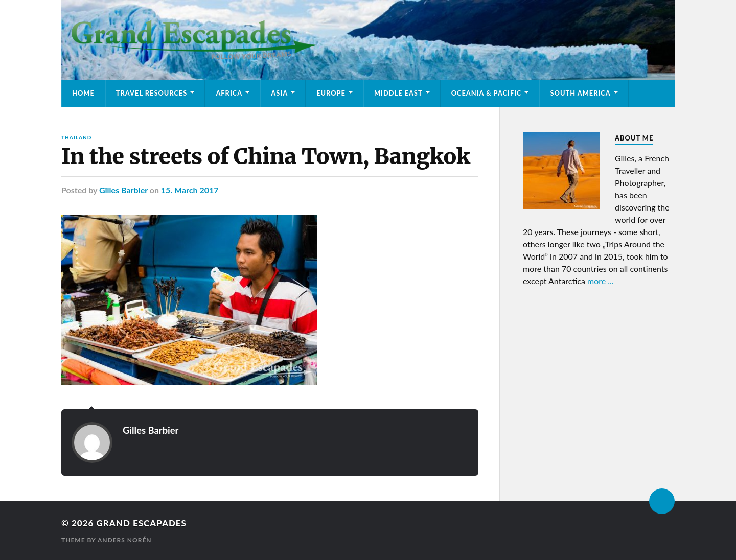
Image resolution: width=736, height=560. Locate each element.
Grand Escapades (141, 523)
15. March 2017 (190, 190)
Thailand (76, 137)
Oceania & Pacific (487, 93)
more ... (601, 281)
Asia (279, 93)
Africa (229, 93)
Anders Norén (125, 540)
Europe (331, 93)
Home (83, 93)
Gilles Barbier (123, 190)
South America (580, 93)
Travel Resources (152, 93)
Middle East (398, 93)
